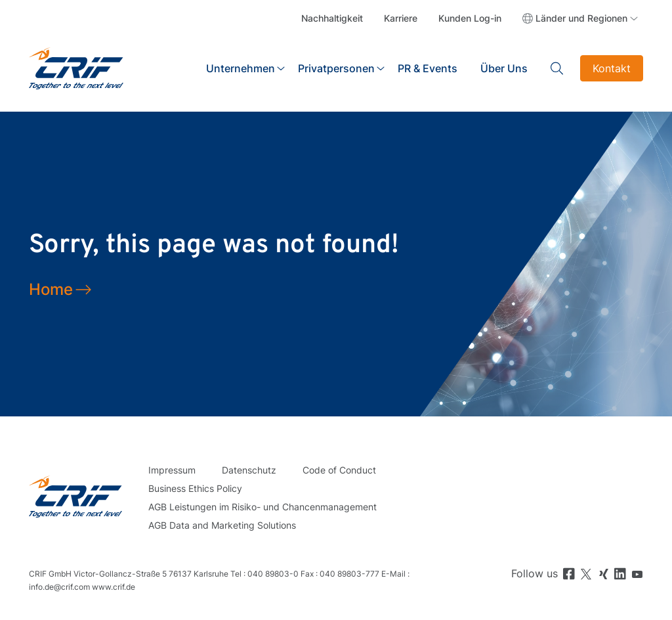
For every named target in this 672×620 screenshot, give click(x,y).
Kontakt (612, 68)
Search (557, 68)
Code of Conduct (339, 470)
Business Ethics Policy (195, 488)
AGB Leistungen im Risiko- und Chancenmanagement (262, 507)
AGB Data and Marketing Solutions (222, 525)
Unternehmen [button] (241, 68)
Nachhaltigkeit (332, 18)
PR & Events (428, 68)
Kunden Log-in (470, 18)
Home (51, 289)
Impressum (172, 470)
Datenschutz (249, 470)
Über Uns (504, 68)
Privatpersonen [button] (336, 68)
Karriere (401, 18)
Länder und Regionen (581, 18)
